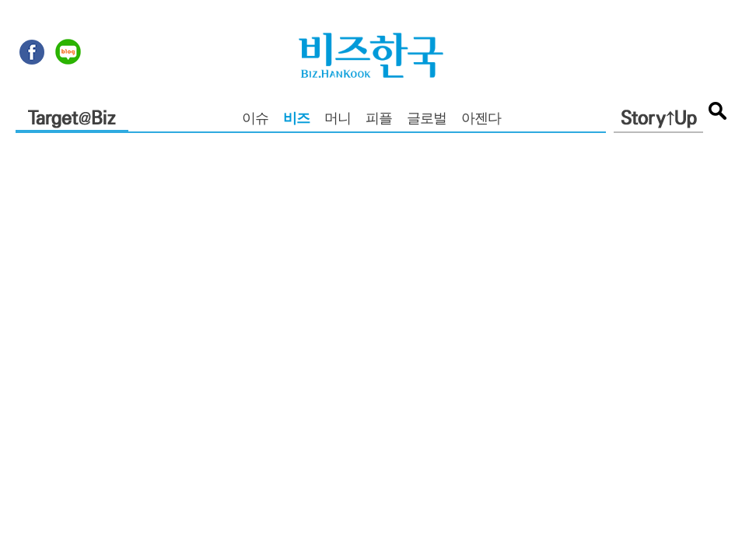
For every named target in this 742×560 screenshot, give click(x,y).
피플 (379, 120)
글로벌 (427, 120)
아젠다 (481, 120)
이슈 (255, 120)
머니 (338, 120)
